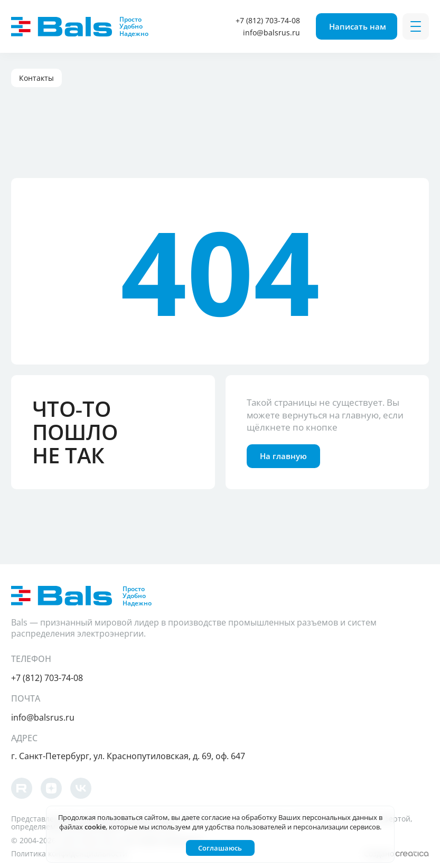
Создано (396, 853)
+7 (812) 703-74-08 (268, 20)
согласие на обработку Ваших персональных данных (289, 817)
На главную (283, 456)
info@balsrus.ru (272, 32)
